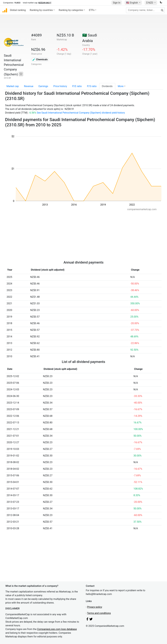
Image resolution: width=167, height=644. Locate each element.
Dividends (107, 86)
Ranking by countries (41, 10)
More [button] (121, 86)
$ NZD (150, 3)
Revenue (29, 86)
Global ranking (18, 10)
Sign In (117, 3)
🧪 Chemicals (40, 59)
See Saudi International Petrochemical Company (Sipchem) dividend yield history (81, 113)
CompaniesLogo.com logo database (57, 629)
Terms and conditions (99, 613)
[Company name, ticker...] (145, 10)
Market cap (13, 86)
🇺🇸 (132, 3)
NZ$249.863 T (45, 3)
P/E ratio (77, 86)
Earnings (43, 86)
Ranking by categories (71, 10)
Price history (60, 86)
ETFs (92, 10)
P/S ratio (92, 86)
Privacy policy (95, 607)
